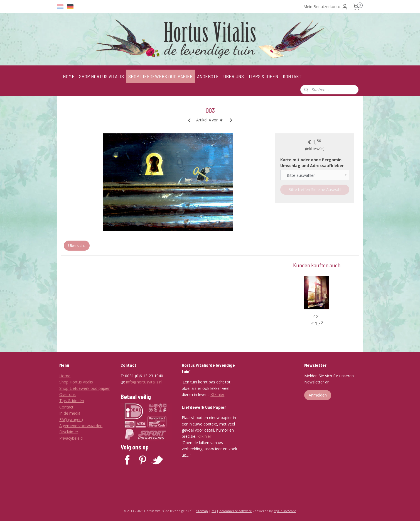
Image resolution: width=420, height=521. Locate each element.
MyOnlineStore (285, 511)
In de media (70, 413)
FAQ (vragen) (71, 420)
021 (316, 317)
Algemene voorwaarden (81, 426)
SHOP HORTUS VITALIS (101, 76)
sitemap (202, 511)
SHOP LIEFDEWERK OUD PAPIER (160, 76)
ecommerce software (236, 511)
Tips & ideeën (72, 401)
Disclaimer (69, 432)
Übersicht (76, 245)
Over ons (67, 394)
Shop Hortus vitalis (76, 382)
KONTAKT (292, 76)
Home (65, 376)
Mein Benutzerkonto (326, 7)
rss (214, 511)
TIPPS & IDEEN (263, 76)
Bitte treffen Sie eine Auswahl (315, 189)
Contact (66, 407)
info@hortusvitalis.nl (144, 382)
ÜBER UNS (234, 76)
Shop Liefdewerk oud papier (84, 388)
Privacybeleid (71, 438)
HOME (69, 76)
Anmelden (318, 395)
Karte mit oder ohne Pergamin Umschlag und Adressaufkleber (312, 163)
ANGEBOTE (208, 76)
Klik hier (217, 394)
